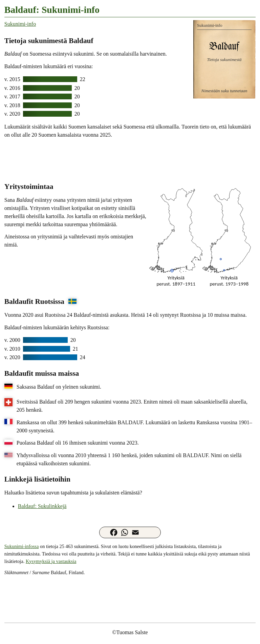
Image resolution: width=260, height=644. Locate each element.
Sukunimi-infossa (22, 546)
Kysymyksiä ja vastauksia (51, 561)
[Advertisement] (130, 160)
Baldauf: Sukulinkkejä (42, 506)
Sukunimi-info (20, 24)
